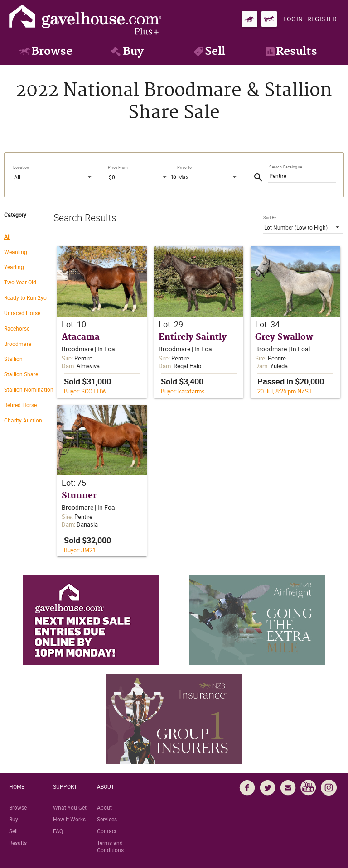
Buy (14, 819)
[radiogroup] (29, 331)
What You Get (70, 807)
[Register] (322, 19)
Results (18, 843)
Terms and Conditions (110, 846)
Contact (107, 831)
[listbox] (54, 177)
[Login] (293, 19)
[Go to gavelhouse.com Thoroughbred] (250, 19)
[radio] (29, 236)
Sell (13, 831)
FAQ (58, 831)
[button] (102, 322)
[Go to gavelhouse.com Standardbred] (269, 19)
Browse (18, 807)
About (104, 807)
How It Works (69, 819)
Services (107, 819)
